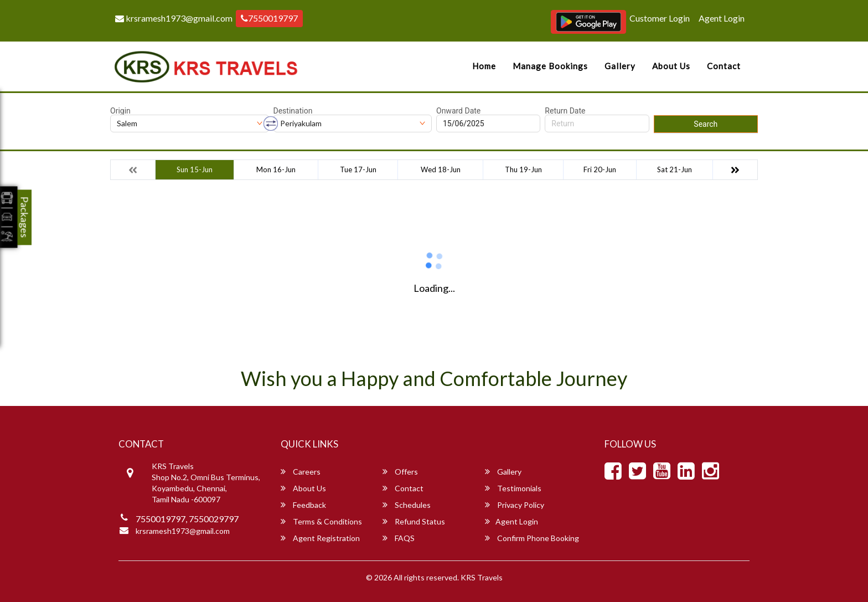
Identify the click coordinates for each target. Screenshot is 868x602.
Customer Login (660, 18)
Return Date (565, 111)
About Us (671, 66)
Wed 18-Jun (441, 169)
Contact (724, 66)
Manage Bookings (550, 66)
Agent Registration (320, 538)
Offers (400, 472)
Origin (120, 111)
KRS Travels (482, 577)
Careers (301, 472)
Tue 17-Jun (358, 169)
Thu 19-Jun (523, 169)
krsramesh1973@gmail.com (174, 18)
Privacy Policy (515, 505)
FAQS (399, 538)
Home (484, 66)
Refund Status (414, 521)
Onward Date (458, 111)
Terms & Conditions (321, 521)
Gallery (620, 66)
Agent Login (722, 18)
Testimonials (513, 488)
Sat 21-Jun (675, 169)
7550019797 (269, 18)
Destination (293, 111)
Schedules (407, 505)
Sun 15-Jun (195, 169)
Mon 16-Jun (276, 169)
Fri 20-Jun (600, 169)
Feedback (303, 505)
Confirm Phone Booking (532, 538)
